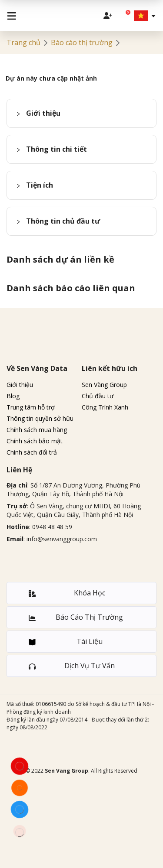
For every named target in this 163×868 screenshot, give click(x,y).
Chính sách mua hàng (37, 430)
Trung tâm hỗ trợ (31, 407)
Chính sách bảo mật (35, 441)
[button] (81, 113)
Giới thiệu (20, 385)
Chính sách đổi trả (32, 452)
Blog (13, 396)
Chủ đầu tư (98, 396)
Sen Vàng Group (104, 385)
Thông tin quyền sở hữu (40, 418)
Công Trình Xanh (105, 407)
